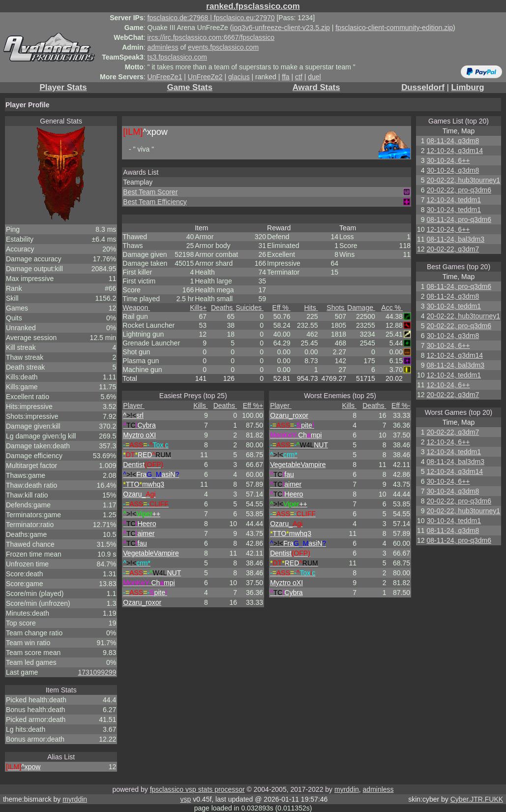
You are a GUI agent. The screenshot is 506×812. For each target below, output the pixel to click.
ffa (285, 77)
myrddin (347, 789)
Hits (311, 308)
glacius (239, 77)
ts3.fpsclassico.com (177, 57)
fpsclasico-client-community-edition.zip (394, 28)
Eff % (282, 308)
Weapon (136, 308)
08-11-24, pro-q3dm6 (459, 219)
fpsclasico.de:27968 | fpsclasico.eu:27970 (211, 18)
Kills (198, 308)
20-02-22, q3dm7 (453, 249)
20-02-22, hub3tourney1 (463, 180)
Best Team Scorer (150, 192)
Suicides (250, 308)
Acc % (392, 308)
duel (314, 77)
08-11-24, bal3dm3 (456, 239)
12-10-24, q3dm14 (455, 151)
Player (134, 406)
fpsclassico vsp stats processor (197, 789)
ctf (299, 77)
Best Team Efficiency (155, 202)
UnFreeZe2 (205, 77)
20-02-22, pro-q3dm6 (459, 190)
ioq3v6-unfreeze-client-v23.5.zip (281, 28)
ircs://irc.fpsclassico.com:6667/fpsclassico (211, 37)
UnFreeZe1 (165, 77)
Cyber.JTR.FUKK (477, 799)
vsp (185, 799)
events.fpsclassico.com (223, 47)
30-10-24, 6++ (448, 160)
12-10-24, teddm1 (454, 200)
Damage (361, 308)
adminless (163, 47)
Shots (336, 308)
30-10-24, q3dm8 (453, 170)
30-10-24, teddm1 (454, 210)
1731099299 (97, 672)
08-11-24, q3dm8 (453, 141)
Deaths (223, 308)
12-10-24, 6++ (448, 229)
